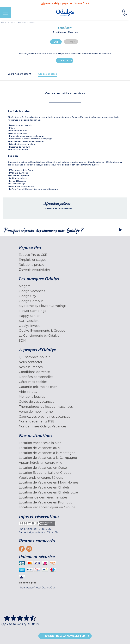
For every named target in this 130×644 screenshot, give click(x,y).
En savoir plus (28, 583)
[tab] (19, 74)
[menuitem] (65, 255)
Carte (65, 61)
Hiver (71, 42)
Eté (56, 42)
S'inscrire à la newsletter (65, 636)
